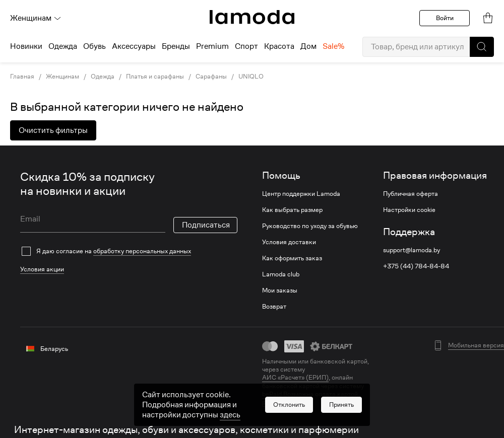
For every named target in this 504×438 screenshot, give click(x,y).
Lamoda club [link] (281, 274)
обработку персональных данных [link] (142, 251)
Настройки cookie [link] (409, 210)
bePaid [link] (273, 394)
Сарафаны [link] (211, 77)
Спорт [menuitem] (246, 46)
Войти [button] (445, 18)
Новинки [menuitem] (26, 46)
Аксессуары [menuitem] (134, 46)
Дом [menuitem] (308, 46)
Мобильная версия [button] (476, 345)
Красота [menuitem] (279, 46)
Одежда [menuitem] (63, 46)
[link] (252, 17)
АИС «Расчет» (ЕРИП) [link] (295, 378)
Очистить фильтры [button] (53, 130)
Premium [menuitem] (212, 46)
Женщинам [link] (62, 77)
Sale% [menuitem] (333, 46)
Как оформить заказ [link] (292, 258)
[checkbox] (129, 251)
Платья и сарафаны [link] (155, 77)
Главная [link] (22, 77)
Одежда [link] (103, 77)
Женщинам (36, 18)
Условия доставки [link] (289, 242)
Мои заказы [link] (280, 290)
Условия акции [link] (42, 269)
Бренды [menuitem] (176, 46)
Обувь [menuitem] (94, 46)
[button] (482, 47)
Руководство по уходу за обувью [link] (310, 226)
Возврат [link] (274, 307)
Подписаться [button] (206, 225)
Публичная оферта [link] (411, 194)
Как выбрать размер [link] (292, 210)
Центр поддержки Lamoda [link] (301, 194)
